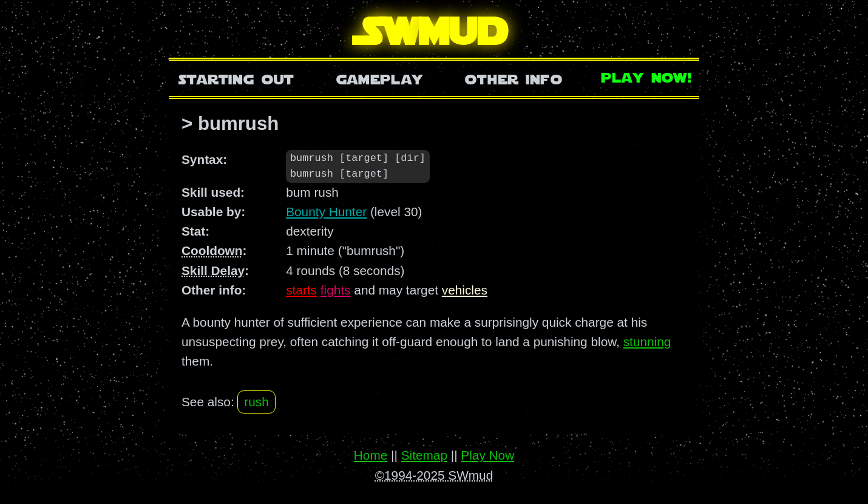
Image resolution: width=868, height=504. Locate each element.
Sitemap (424, 455)
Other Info (514, 78)
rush (256, 402)
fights (336, 291)
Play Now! (647, 76)
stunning (647, 342)
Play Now (487, 455)
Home (371, 455)
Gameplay (380, 78)
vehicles (465, 291)
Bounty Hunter (326, 212)
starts (301, 291)
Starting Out (236, 78)
